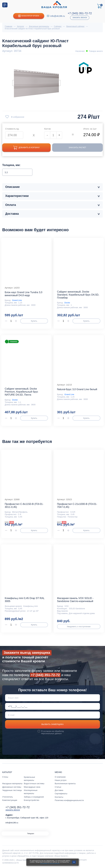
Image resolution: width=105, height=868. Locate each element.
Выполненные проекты (65, 784)
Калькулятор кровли (29, 16)
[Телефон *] (53, 707)
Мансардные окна (32, 787)
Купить (34, 321)
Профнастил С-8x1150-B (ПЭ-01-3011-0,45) (24, 506)
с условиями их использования (55, 863)
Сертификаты (61, 794)
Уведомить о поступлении (79, 627)
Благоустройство (32, 800)
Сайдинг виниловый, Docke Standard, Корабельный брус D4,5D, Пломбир (78, 295)
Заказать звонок (80, 18)
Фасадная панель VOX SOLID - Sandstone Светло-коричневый (75, 600)
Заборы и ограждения (34, 797)
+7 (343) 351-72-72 (80, 13)
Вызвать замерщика (53, 724)
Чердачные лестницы (12, 790)
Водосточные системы (34, 784)
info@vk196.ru (58, 16)
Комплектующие (10, 800)
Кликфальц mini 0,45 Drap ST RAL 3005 (24, 600)
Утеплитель (8, 797)
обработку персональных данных (53, 732)
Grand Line (17, 300)
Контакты (59, 797)
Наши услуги (61, 780)
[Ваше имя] (53, 698)
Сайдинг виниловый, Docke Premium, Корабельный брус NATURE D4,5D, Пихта (21, 392)
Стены (5, 777)
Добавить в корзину (27, 148)
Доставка (59, 790)
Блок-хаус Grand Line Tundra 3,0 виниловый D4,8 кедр (23, 294)
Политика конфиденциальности (69, 800)
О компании (60, 777)
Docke (67, 303)
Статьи (58, 787)
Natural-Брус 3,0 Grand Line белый (77, 390)
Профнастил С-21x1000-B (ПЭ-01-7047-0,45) (77, 506)
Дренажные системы (12, 787)
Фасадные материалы (12, 784)
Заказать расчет (78, 148)
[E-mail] (53, 715)
